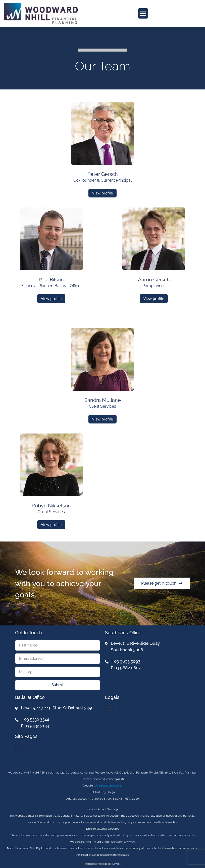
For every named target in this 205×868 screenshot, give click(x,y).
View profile (102, 193)
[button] (143, 13)
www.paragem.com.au (108, 786)
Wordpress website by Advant (102, 864)
